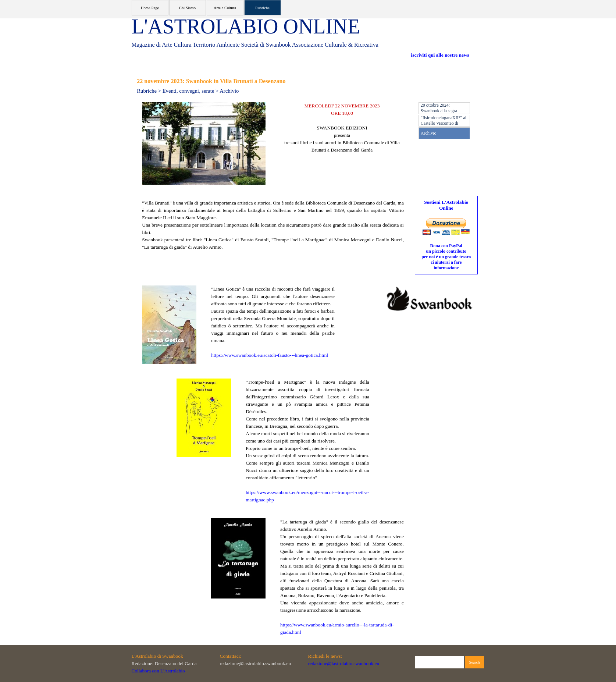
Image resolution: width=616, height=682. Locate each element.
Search (475, 662)
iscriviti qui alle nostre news (440, 55)
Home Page (150, 8)
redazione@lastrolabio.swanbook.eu (344, 663)
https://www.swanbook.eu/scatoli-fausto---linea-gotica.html (270, 355)
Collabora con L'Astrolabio (158, 671)
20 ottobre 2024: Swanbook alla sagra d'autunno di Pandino (439, 111)
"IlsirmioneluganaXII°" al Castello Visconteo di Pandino (444, 123)
